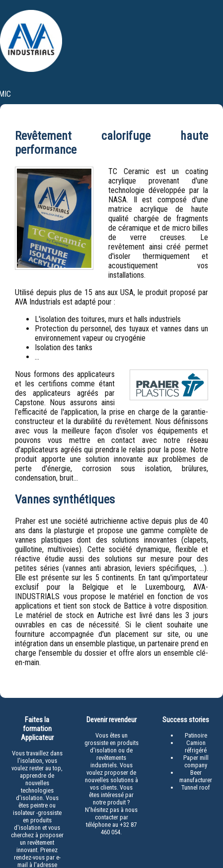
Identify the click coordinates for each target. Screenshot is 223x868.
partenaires (140, 112)
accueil (51, 112)
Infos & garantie (187, 155)
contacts (194, 112)
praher (91, 112)
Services (128, 155)
